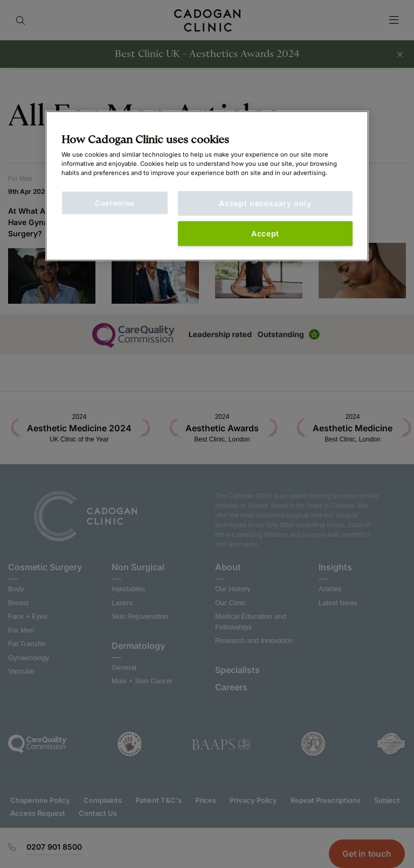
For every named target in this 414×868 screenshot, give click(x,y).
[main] (207, 186)
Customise (115, 203)
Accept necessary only (265, 203)
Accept (265, 233)
